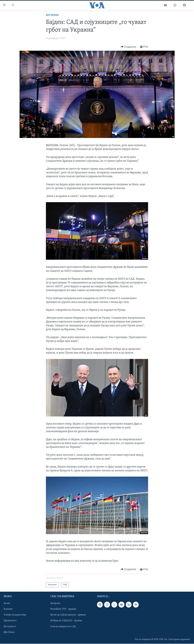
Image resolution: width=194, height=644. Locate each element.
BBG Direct (9, 632)
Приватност (10, 621)
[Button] (128, 47)
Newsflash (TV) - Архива (63, 609)
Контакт (8, 609)
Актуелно (52, 15)
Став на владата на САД (63, 627)
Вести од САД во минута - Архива (68, 615)
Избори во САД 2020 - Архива (66, 621)
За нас (7, 603)
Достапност (10, 627)
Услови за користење (15, 615)
